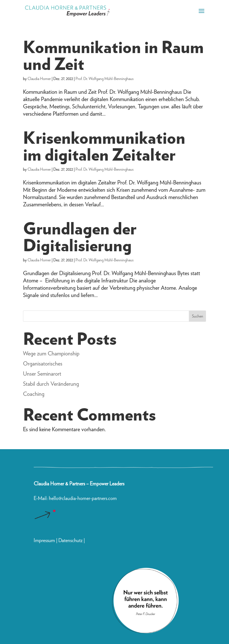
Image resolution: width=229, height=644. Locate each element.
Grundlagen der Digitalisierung (80, 237)
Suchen (198, 316)
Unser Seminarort (42, 374)
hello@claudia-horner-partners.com (83, 498)
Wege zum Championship (51, 353)
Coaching (34, 394)
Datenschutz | (72, 540)
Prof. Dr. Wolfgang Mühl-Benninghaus (105, 79)
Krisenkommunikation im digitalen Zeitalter (104, 146)
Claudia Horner (39, 79)
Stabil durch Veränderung (51, 384)
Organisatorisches (43, 364)
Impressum (44, 540)
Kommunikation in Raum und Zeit (113, 55)
